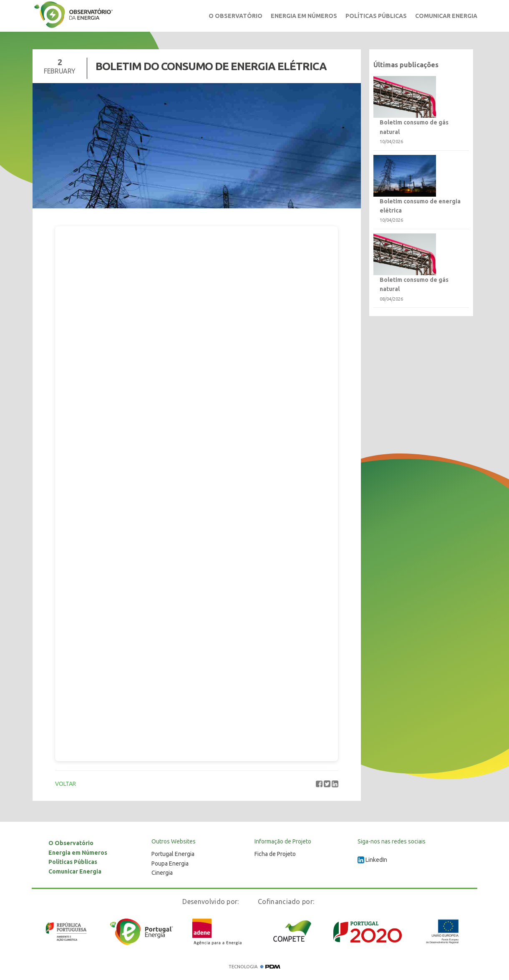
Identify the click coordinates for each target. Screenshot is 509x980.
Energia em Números (304, 16)
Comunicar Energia (446, 16)
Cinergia (162, 873)
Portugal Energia (173, 854)
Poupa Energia (170, 864)
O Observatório (236, 16)
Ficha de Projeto (275, 854)
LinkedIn (372, 860)
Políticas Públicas (376, 16)
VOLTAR (66, 784)
